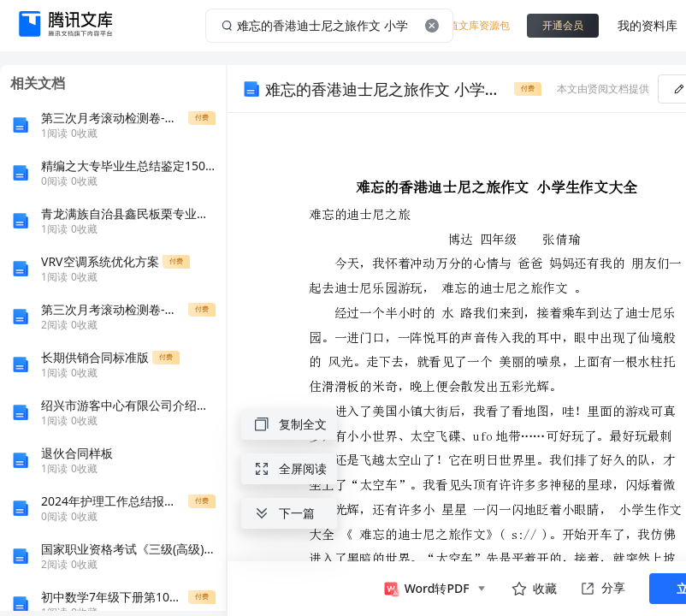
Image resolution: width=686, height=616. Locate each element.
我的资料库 (648, 25)
